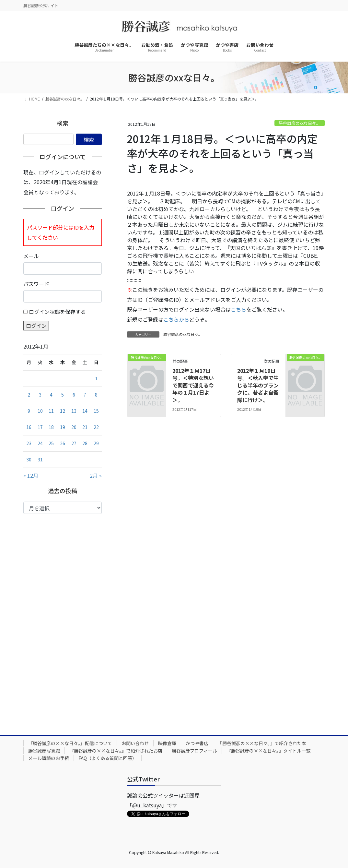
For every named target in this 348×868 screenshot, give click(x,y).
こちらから (176, 319)
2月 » (96, 475)
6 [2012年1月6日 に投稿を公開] (74, 395)
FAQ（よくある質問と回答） (108, 758)
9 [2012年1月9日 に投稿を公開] (29, 411)
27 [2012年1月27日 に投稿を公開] (74, 443)
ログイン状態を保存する (57, 312)
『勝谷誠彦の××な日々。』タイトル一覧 (268, 751)
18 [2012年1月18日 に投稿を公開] (51, 427)
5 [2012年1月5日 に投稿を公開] (63, 395)
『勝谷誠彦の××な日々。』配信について (70, 743)
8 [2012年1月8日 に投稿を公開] (96, 395)
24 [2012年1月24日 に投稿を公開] (40, 443)
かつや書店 (197, 743)
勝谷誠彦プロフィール (194, 751)
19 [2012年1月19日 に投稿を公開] (63, 427)
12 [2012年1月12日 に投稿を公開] (63, 411)
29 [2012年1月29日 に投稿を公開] (96, 443)
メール (31, 256)
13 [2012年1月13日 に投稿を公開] (74, 411)
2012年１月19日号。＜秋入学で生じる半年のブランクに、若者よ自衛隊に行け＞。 (258, 385)
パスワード (36, 284)
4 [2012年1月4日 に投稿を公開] (51, 395)
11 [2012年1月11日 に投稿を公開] (51, 411)
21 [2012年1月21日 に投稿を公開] (85, 427)
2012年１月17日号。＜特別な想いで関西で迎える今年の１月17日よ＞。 (193, 385)
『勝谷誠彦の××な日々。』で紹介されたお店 (116, 751)
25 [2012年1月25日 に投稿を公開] (51, 443)
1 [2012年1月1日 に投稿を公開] (96, 378)
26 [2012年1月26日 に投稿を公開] (63, 443)
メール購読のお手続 (49, 758)
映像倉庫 (167, 743)
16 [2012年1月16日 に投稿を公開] (29, 427)
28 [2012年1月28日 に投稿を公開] (85, 443)
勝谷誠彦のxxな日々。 (300, 123)
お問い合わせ (135, 743)
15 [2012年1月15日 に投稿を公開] (96, 411)
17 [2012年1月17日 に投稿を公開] (40, 427)
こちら (238, 309)
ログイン (36, 326)
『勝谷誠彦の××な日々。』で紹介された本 (262, 743)
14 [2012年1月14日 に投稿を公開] (85, 411)
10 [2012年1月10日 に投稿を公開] (40, 411)
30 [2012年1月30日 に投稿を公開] (29, 459)
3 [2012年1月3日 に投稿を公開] (40, 395)
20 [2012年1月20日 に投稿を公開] (74, 427)
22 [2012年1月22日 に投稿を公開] (96, 427)
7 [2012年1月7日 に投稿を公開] (85, 395)
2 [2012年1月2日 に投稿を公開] (29, 395)
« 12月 (31, 475)
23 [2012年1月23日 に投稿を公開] (29, 443)
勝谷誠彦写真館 (44, 751)
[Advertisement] (63, 619)
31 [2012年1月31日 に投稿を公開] (40, 459)
